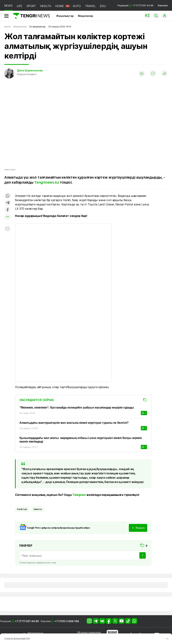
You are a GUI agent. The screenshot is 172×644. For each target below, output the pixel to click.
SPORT (31, 6)
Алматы (38, 509)
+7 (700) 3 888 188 (67, 621)
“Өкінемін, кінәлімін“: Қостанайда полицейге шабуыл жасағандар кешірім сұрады (77, 408)
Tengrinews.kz (47, 182)
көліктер (22, 509)
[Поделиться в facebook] (7, 210)
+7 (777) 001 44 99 (27, 621)
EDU (103, 6)
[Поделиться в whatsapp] (7, 196)
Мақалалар (86, 16)
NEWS (8, 6)
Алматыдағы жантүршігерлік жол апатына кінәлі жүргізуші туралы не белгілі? (74, 423)
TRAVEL (90, 6)
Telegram (79, 495)
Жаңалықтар (65, 16)
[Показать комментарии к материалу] (7, 229)
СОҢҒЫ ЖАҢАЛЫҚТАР (17, 639)
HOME (60, 6)
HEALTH (46, 6)
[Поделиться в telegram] (7, 203)
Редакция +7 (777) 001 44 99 (135, 5)
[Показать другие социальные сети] (7, 217)
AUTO (77, 6)
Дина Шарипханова (30, 70)
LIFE (20, 6)
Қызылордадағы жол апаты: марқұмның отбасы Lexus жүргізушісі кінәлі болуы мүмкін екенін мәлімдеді (81, 440)
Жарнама (163, 5)
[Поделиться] (165, 74)
